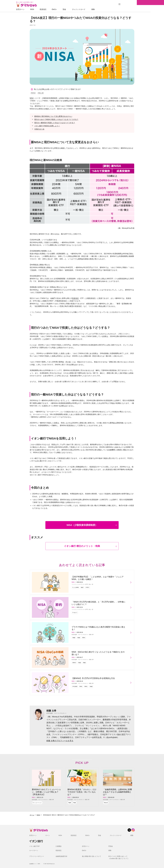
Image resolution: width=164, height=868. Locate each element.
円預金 (111, 846)
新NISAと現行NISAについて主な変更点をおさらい (53, 116)
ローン (48, 835)
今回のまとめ (39, 129)
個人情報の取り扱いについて (92, 856)
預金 (78, 9)
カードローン (34, 850)
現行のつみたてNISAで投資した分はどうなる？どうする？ (56, 119)
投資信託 (57, 9)
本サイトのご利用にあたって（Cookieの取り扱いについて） (119, 857)
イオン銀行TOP (34, 846)
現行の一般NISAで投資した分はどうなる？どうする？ (55, 123)
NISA (46, 9)
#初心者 (41, 93)
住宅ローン (34, 9)
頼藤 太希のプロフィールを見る (60, 741)
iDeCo (68, 9)
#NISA (33, 93)
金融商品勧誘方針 (61, 856)
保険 (107, 9)
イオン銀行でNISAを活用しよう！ (47, 126)
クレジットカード (92, 9)
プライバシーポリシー (37, 856)
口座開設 (59, 846)
